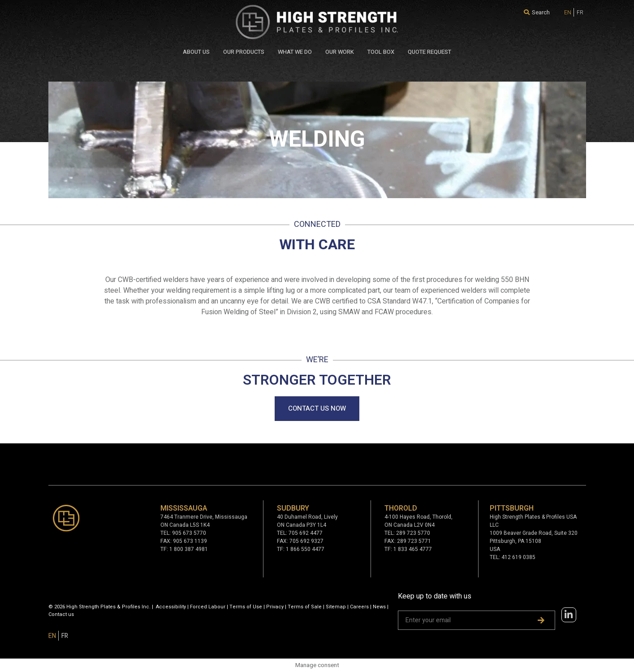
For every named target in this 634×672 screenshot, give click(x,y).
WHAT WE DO (295, 52)
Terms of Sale (305, 607)
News (379, 607)
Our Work (340, 52)
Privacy (275, 607)
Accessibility (171, 607)
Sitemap (336, 607)
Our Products (244, 52)
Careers (359, 607)
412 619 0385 (518, 557)
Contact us (61, 614)
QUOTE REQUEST (429, 52)
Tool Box (381, 52)
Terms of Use (246, 607)
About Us (196, 52)
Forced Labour (208, 607)
